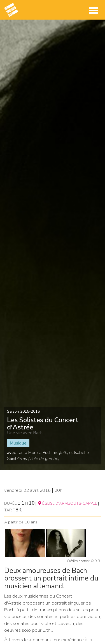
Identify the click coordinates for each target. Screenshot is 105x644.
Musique (18, 443)
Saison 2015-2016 (23, 411)
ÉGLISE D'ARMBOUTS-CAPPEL (67, 503)
